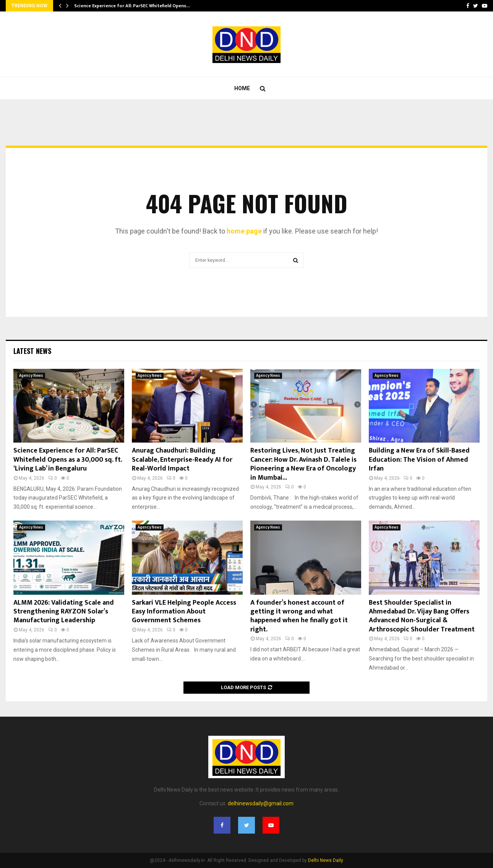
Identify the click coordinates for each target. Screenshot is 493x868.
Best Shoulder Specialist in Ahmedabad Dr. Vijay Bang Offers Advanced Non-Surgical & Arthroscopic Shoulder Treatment (422, 616)
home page (244, 231)
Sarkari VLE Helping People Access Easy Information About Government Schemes (184, 612)
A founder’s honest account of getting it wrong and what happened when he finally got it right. (299, 616)
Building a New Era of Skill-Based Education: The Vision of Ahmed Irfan (419, 460)
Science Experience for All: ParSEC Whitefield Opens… (132, 6)
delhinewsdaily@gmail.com (261, 803)
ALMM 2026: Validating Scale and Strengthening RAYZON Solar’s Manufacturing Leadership (64, 612)
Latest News (32, 351)
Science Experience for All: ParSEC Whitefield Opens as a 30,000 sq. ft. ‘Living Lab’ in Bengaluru (68, 460)
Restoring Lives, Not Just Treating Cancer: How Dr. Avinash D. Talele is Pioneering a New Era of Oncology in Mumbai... (303, 464)
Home (242, 88)
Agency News (31, 376)
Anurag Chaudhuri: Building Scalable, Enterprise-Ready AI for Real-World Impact (182, 460)
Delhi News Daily (326, 860)
